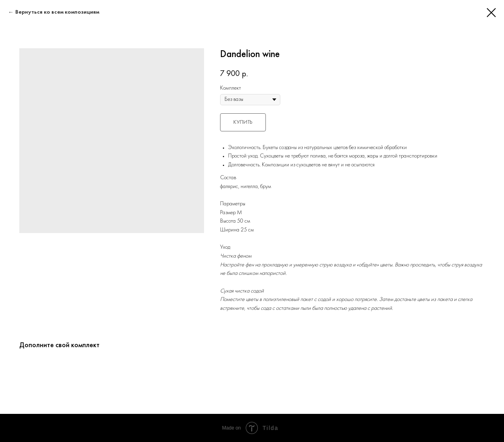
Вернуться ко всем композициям (57, 12)
